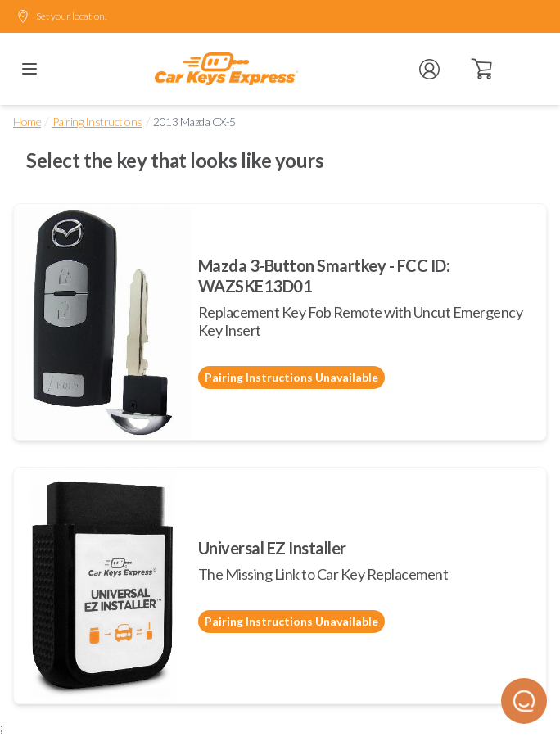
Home (27, 122)
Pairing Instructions (97, 122)
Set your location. (61, 16)
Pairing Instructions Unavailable (291, 377)
